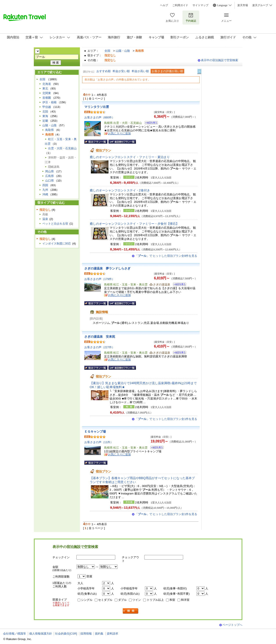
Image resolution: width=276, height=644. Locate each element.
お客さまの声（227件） (100, 347)
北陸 (45, 111)
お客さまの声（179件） (100, 279)
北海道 (47, 84)
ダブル (122, 600)
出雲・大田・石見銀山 (62, 148)
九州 (45, 190)
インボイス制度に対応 (57, 244)
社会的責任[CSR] (66, 634)
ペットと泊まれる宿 (55, 224)
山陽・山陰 (123, 51)
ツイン (137, 600)
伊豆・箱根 (50, 102)
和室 (172, 600)
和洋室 (185, 600)
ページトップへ (232, 625)
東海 (45, 116)
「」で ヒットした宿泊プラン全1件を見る (166, 419)
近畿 (45, 121)
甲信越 (47, 107)
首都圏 (47, 98)
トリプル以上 (155, 600)
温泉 (45, 219)
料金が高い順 (140, 71)
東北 (45, 88)
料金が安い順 (121, 71)
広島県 (50, 176)
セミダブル (105, 600)
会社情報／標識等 (14, 634)
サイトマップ (200, 5)
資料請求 (112, 634)
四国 (45, 185)
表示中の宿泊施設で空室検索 (219, 60)
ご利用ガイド (180, 5)
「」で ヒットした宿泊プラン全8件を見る (166, 256)
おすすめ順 (104, 71)
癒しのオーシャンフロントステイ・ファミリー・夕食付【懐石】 (134, 224)
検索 (131, 611)
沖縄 (45, 194)
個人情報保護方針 (41, 634)
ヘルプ (164, 5)
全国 (107, 51)
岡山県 (50, 171)
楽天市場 (243, 5)
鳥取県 (50, 130)
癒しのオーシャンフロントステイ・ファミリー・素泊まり (130, 157)
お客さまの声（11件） (99, 442)
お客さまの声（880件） (100, 117)
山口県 (50, 181)
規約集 (99, 634)
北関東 (47, 93)
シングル (87, 600)
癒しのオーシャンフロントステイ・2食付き (120, 190)
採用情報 (86, 634)
